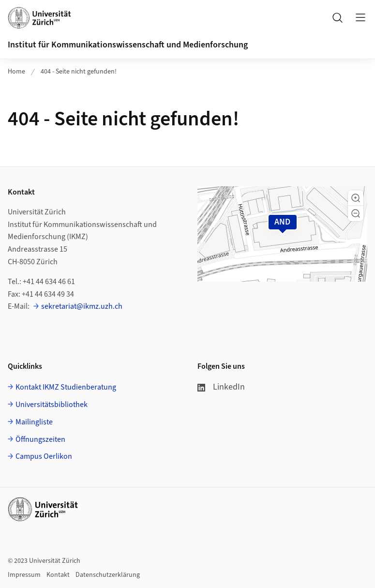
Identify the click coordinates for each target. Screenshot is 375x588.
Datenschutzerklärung (108, 575)
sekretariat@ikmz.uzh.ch (82, 306)
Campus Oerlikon (44, 456)
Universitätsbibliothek (52, 405)
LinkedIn (221, 387)
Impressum (24, 575)
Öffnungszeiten (40, 439)
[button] (356, 198)
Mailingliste (34, 422)
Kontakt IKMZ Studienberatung (66, 387)
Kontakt (58, 575)
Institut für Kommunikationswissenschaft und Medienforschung (128, 45)
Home (16, 72)
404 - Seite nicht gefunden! (79, 72)
